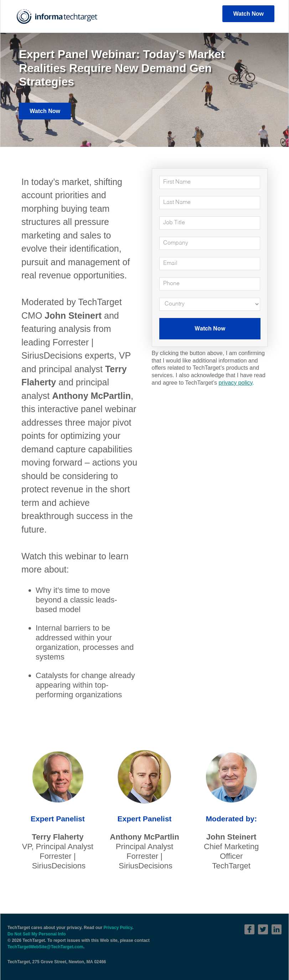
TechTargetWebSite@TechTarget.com (45, 947)
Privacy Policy (118, 928)
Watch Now (248, 14)
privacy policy (235, 383)
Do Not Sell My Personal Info (37, 934)
